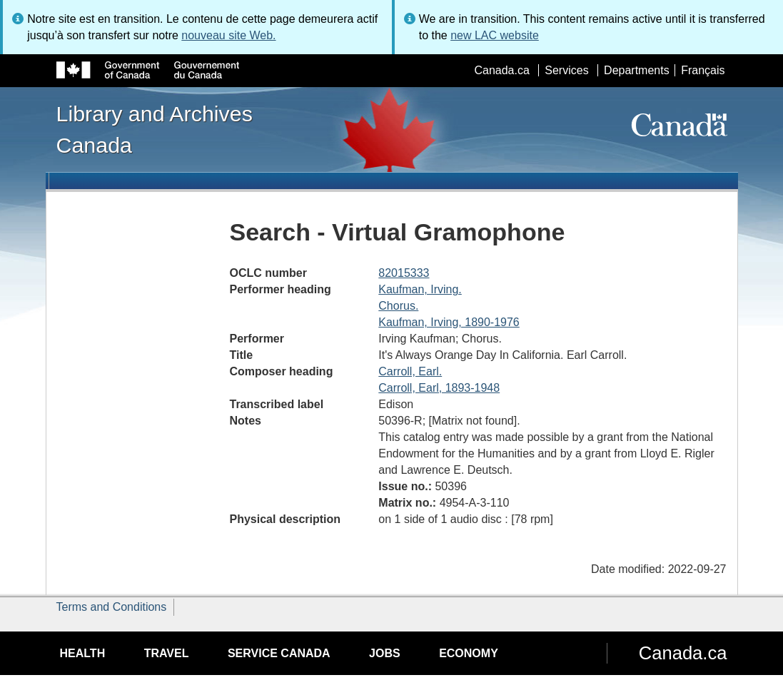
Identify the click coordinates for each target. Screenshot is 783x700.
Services (566, 70)
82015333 (404, 273)
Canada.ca (501, 70)
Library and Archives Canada (155, 129)
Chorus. (398, 306)
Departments (637, 70)
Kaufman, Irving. (420, 289)
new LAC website (495, 35)
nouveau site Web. (228, 35)
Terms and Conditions (112, 607)
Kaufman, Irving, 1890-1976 (449, 322)
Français (703, 70)
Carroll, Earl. (410, 371)
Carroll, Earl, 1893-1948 (439, 388)
